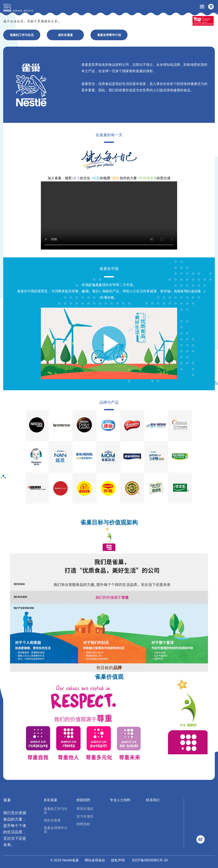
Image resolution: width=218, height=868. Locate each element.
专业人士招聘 (120, 800)
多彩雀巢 (50, 800)
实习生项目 (85, 816)
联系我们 (153, 800)
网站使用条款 (95, 860)
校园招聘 (83, 800)
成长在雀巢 (52, 820)
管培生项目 (85, 809)
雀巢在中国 (109, 269)
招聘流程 (83, 824)
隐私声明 (118, 860)
